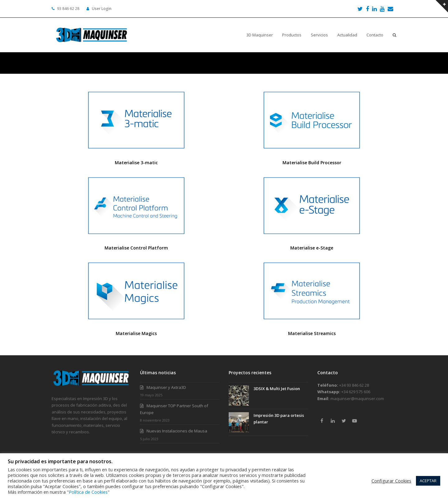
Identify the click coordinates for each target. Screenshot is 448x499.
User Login (102, 9)
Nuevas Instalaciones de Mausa (177, 431)
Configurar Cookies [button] (391, 481)
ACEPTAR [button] (428, 481)
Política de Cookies (88, 492)
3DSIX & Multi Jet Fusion (277, 389)
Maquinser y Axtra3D (166, 387)
